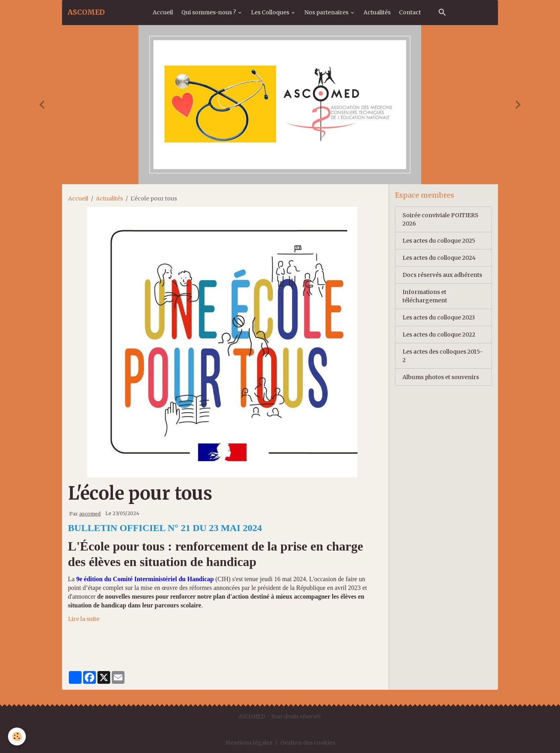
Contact (410, 12)
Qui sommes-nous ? (209, 12)
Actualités (377, 12)
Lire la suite (84, 619)
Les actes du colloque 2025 (439, 241)
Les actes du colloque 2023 (439, 317)
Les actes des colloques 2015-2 (443, 356)
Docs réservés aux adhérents (442, 275)
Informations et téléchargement (425, 296)
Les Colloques (271, 12)
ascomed (90, 514)
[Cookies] (17, 736)
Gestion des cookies (308, 743)
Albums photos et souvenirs (441, 377)
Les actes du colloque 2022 (439, 335)
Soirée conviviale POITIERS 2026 (440, 219)
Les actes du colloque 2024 (439, 258)
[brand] (86, 12)
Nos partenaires (327, 12)
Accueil (163, 12)
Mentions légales (249, 743)
